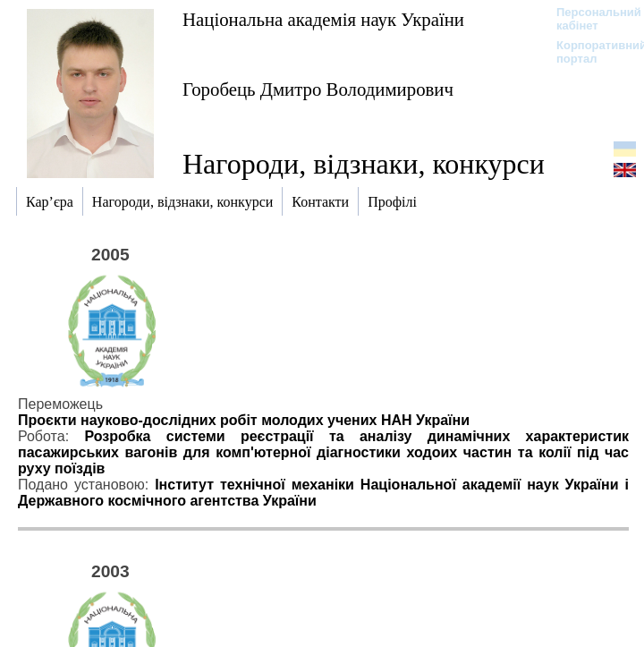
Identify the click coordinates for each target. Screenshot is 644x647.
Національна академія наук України (323, 19)
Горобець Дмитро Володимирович (318, 89)
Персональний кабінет (590, 19)
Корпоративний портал (590, 52)
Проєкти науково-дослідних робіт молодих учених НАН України (244, 420)
